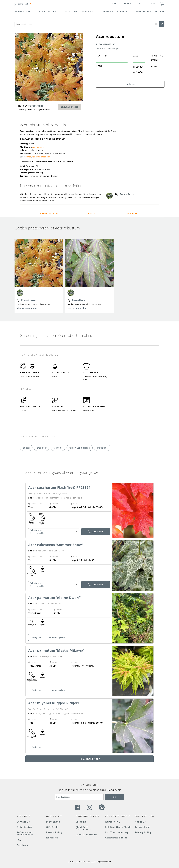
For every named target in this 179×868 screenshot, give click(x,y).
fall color (36, 157)
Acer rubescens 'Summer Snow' (56, 545)
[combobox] (54, 532)
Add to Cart (96, 532)
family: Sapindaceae (80, 448)
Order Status (24, 827)
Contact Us (23, 822)
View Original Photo (27, 308)
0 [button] (162, 3)
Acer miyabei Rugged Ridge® (54, 703)
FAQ (19, 840)
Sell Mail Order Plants (118, 827)
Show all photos (70, 107)
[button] (156, 24)
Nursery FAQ (113, 822)
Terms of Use (143, 827)
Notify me (130, 84)
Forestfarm (28, 300)
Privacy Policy (143, 832)
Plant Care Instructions (83, 828)
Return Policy (54, 832)
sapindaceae (38, 147)
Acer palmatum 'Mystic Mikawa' (56, 650)
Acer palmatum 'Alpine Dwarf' (55, 598)
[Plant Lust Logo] (23, 4)
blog (153, 4)
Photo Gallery (50, 214)
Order (127, 4)
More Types (132, 214)
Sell (140, 4)
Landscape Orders (87, 835)
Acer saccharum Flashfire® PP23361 (59, 487)
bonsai (29, 157)
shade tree (46, 157)
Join (115, 797)
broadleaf (42, 448)
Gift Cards (52, 827)
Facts (92, 214)
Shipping (81, 822)
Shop (114, 4)
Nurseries (52, 838)
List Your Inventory (117, 832)
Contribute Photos (116, 838)
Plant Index (53, 822)
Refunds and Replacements (25, 833)
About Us (140, 822)
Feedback (22, 845)
